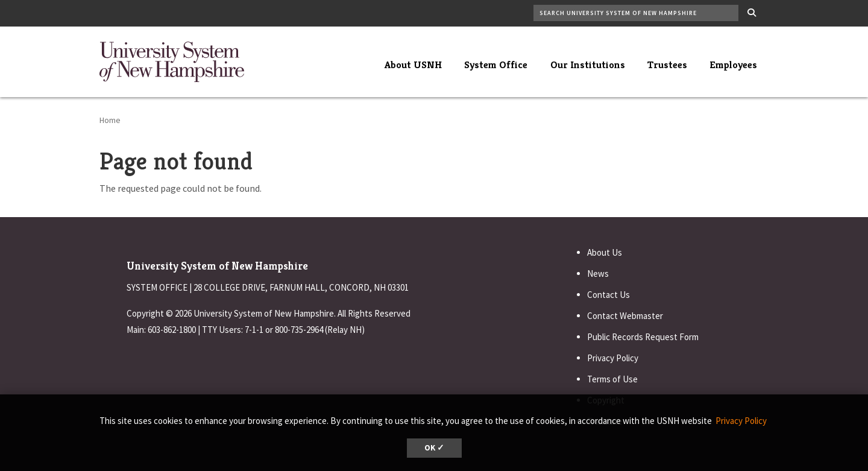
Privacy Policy (613, 358)
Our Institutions (588, 65)
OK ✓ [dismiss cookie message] (434, 448)
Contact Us (609, 295)
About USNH (413, 65)
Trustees (667, 65)
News (598, 273)
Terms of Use (612, 379)
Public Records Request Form (643, 337)
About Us (605, 252)
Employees (733, 65)
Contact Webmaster (625, 316)
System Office (496, 65)
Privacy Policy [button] (741, 421)
